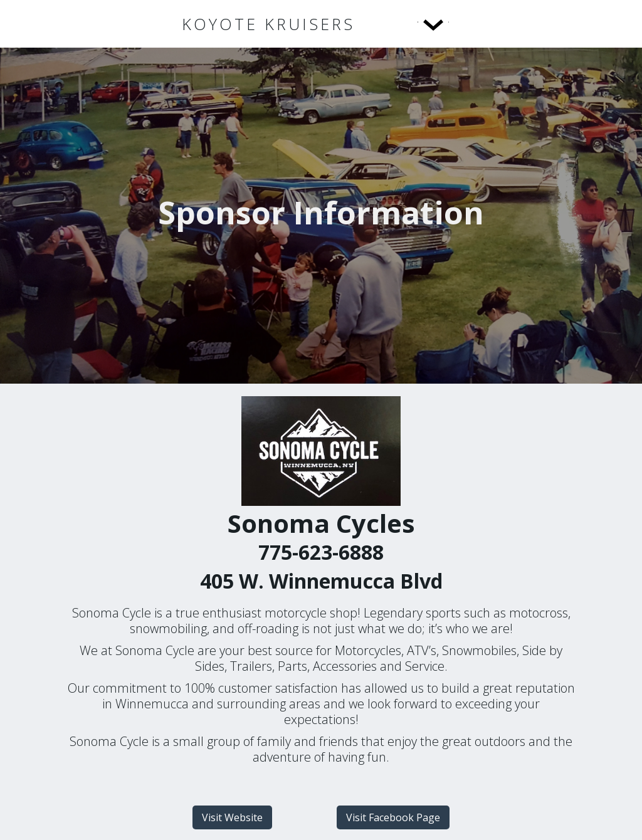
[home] (268, 24)
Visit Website (232, 817)
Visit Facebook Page (393, 817)
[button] (408, 24)
